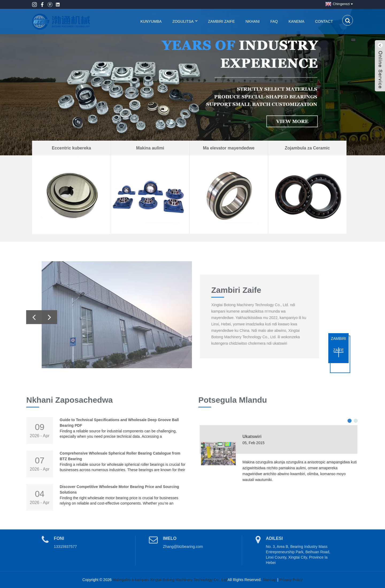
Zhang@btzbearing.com (173, 547)
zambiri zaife (339, 344)
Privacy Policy (291, 580)
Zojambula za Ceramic (307, 148)
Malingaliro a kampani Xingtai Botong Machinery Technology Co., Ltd (170, 580)
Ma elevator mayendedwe (229, 148)
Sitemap (269, 580)
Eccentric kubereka (72, 148)
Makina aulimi (150, 148)
